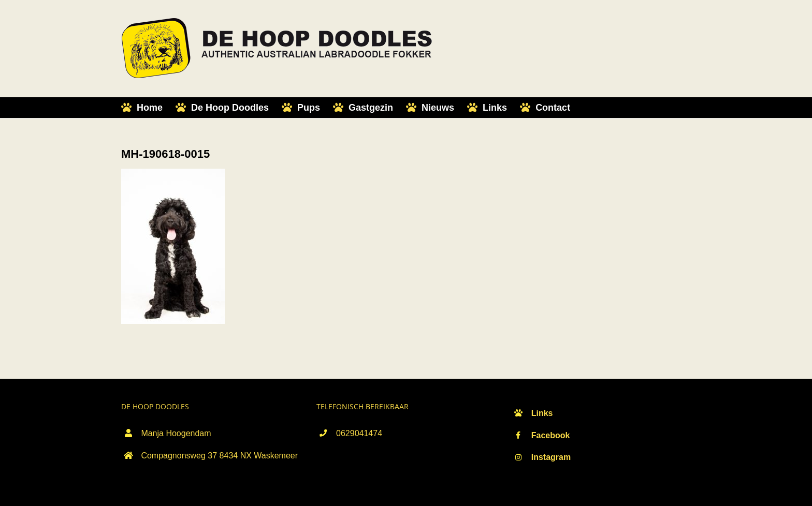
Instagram (551, 457)
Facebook (551, 435)
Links (542, 413)
